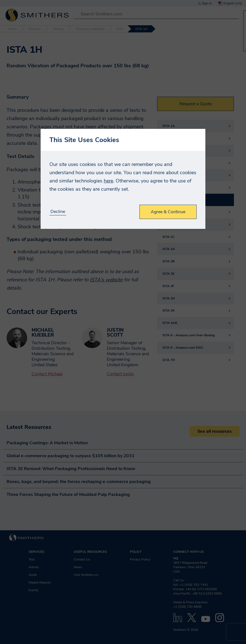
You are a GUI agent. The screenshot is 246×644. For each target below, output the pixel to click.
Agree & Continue (168, 212)
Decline (58, 212)
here (108, 181)
